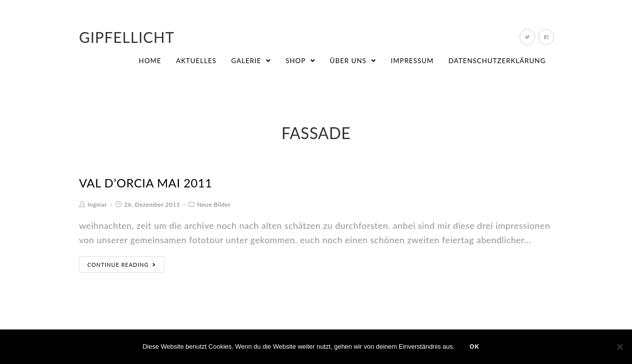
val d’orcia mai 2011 (146, 183)
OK (474, 347)
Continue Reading (122, 265)
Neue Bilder (214, 204)
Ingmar (98, 204)
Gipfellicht (127, 37)
